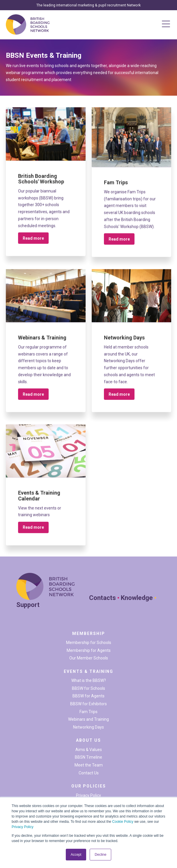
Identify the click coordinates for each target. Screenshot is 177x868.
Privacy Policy (23, 827)
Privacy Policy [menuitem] (88, 795)
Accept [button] (76, 855)
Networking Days (124, 341)
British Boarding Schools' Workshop (41, 182)
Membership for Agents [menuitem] (89, 650)
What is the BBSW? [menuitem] (89, 680)
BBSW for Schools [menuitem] (88, 688)
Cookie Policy (123, 822)
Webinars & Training (42, 341)
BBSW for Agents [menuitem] (88, 696)
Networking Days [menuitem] (88, 727)
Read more (33, 242)
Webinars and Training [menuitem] (88, 719)
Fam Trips (116, 186)
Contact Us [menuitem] (89, 773)
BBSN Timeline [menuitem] (88, 757)
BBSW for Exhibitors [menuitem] (88, 704)
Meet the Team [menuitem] (89, 765)
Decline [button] (100, 855)
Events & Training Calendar (39, 499)
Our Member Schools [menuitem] (89, 658)
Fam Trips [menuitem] (88, 712)
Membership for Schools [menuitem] (89, 643)
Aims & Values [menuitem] (89, 750)
